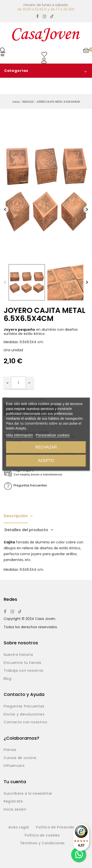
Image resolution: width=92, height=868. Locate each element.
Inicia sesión (15, 810)
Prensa (10, 750)
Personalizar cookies (53, 435)
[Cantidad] (18, 383)
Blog (8, 679)
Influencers (14, 766)
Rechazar (46, 447)
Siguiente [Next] (87, 209)
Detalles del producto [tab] (26, 530)
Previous (5, 282)
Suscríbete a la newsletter (28, 794)
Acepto (46, 461)
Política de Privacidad (56, 827)
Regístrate (13, 802)
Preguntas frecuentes (24, 706)
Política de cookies (42, 835)
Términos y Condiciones (42, 843)
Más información (19, 435)
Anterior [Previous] (5, 209)
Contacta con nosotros (26, 722)
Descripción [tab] (16, 516)
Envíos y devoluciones (24, 714)
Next (87, 282)
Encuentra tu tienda (22, 663)
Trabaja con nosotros (24, 671)
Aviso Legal (19, 827)
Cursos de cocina (20, 758)
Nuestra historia (18, 655)
